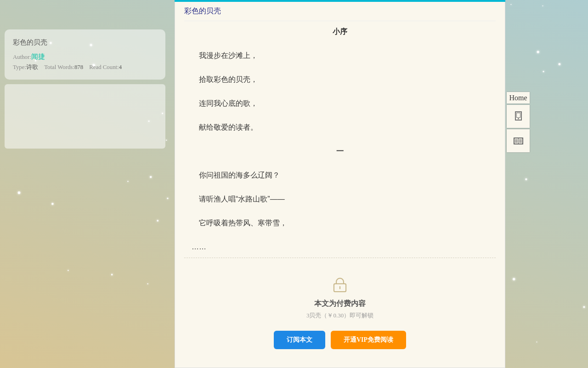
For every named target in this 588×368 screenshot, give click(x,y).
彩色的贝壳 (30, 42)
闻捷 (38, 56)
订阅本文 (300, 339)
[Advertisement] (85, 113)
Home (518, 98)
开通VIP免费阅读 (368, 340)
